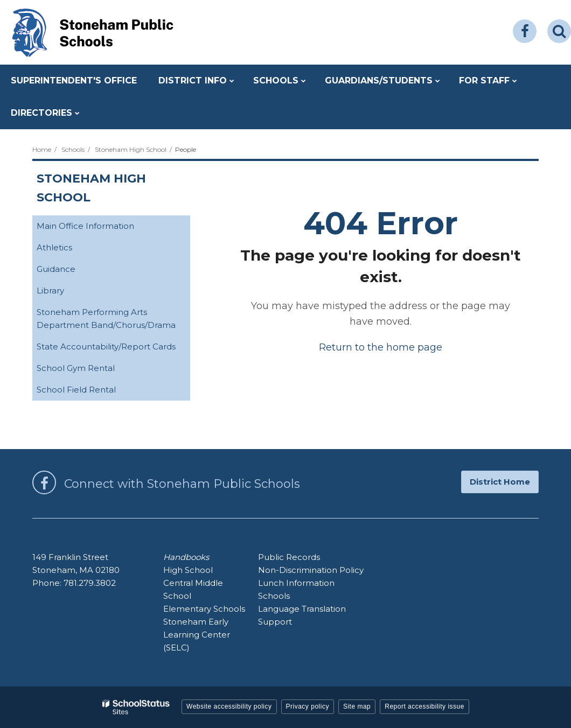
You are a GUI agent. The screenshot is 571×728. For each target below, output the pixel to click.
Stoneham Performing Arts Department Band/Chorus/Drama (113, 321)
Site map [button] (357, 706)
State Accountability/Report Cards (113, 349)
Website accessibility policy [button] (229, 706)
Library (67, 293)
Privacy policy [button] (308, 706)
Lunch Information (296, 583)
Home (42, 149)
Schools (73, 149)
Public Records (289, 557)
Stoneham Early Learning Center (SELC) (197, 635)
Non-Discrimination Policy (311, 570)
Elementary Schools (204, 609)
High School (188, 570)
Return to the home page (381, 347)
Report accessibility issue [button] (424, 706)
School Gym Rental (93, 370)
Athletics (71, 250)
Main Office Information (102, 228)
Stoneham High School (131, 149)
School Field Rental (93, 392)
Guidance (73, 271)
